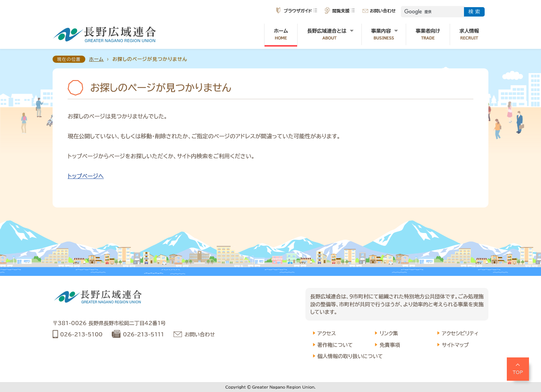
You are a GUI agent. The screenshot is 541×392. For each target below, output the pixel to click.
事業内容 (384, 35)
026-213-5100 (81, 334)
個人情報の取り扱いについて (350, 356)
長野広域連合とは (329, 35)
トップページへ (86, 176)
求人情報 (469, 35)
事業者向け (428, 35)
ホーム (281, 35)
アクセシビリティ (460, 333)
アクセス (327, 333)
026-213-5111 (143, 334)
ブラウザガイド (298, 11)
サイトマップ (455, 345)
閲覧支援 (341, 11)
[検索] (432, 12)
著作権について (335, 345)
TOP (518, 372)
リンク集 (389, 333)
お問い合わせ (383, 11)
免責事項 (390, 345)
